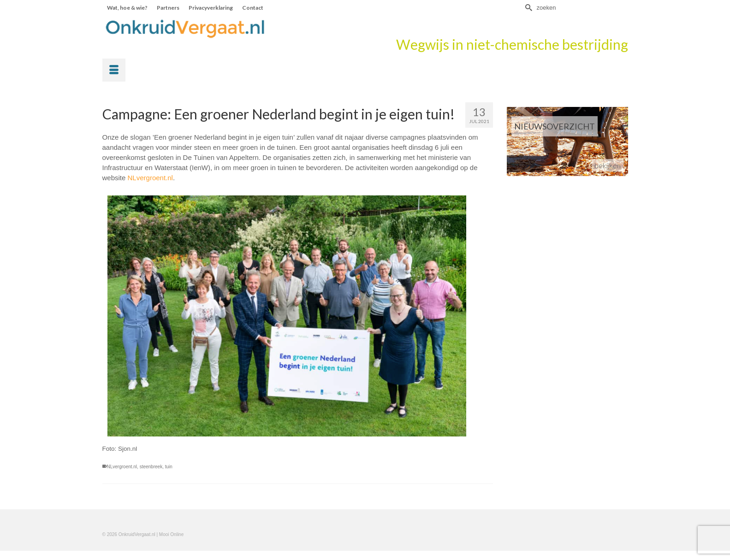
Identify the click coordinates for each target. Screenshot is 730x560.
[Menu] (114, 70)
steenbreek (151, 467)
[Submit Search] (528, 8)
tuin (169, 467)
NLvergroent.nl (150, 178)
